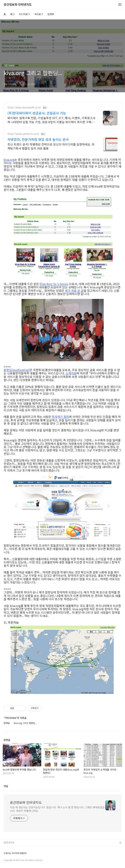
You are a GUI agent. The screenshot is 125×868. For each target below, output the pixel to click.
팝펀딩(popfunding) (17, 370)
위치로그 (39, 14)
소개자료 (71, 373)
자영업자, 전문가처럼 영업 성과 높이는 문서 (38, 139)
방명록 (51, 14)
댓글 (6, 786)
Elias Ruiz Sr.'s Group (54, 284)
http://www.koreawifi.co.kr (24, 107)
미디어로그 (24, 14)
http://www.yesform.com (23, 134)
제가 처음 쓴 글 (74, 291)
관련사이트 (9, 842)
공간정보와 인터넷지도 (18, 5)
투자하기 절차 (60, 417)
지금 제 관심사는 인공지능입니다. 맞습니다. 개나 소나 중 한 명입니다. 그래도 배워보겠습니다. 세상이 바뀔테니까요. (57, 809)
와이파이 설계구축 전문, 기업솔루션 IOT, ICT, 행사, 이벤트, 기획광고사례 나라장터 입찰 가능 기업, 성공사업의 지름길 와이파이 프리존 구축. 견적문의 (52, 120)
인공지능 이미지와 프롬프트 (15, 853)
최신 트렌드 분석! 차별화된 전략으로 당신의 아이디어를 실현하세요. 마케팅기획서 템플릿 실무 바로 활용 (51, 146)
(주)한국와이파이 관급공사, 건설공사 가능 (37, 113)
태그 (12, 14)
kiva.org (9, 160)
